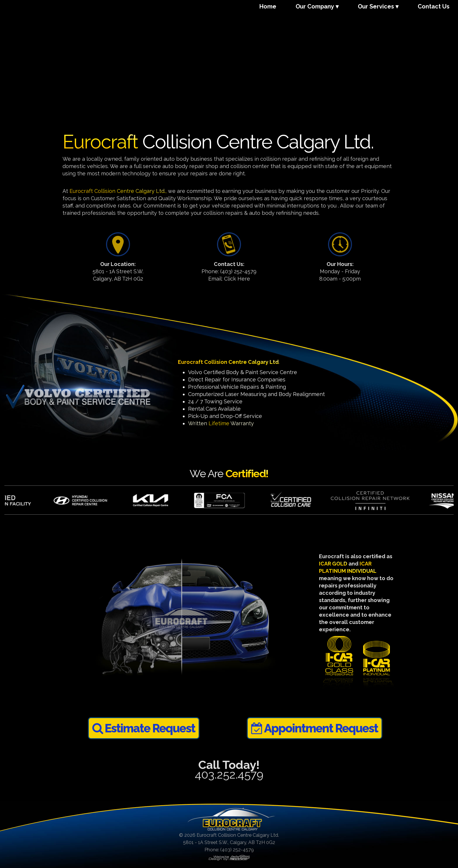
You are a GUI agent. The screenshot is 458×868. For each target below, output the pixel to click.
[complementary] (416, 836)
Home (268, 6)
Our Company (315, 6)
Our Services (376, 6)
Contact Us (434, 6)
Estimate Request (144, 728)
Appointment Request (315, 728)
